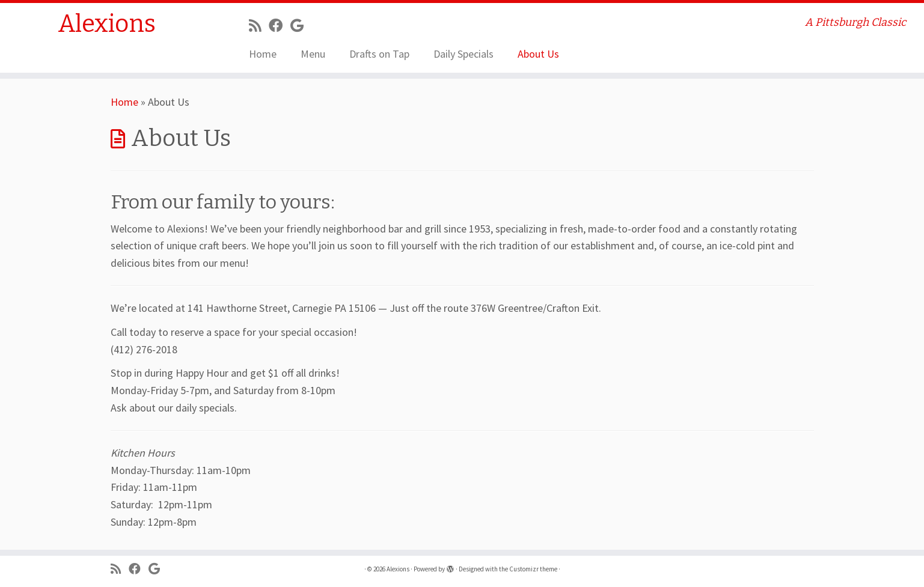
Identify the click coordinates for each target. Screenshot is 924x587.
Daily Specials (464, 54)
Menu (313, 54)
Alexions (107, 24)
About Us (538, 54)
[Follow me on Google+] (301, 26)
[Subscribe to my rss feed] (259, 26)
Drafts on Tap (379, 54)
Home (263, 54)
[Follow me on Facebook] (280, 26)
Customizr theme (533, 569)
